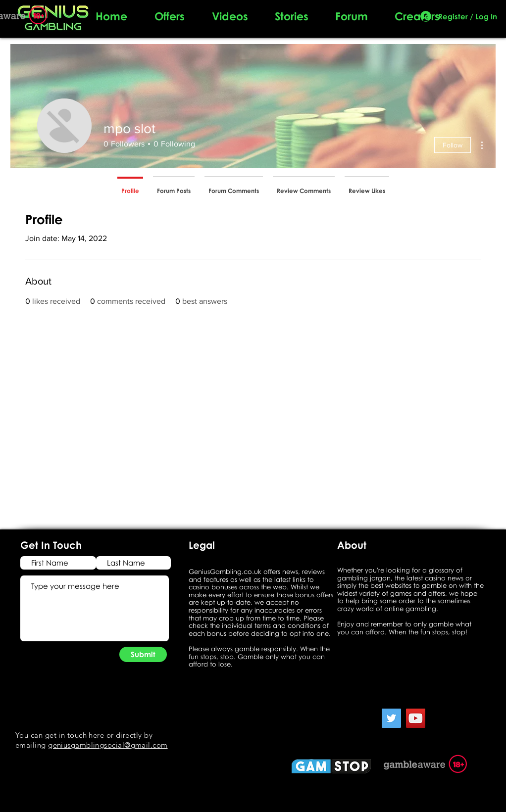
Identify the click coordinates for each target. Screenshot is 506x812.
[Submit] (143, 654)
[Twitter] (391, 718)
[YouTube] (416, 718)
